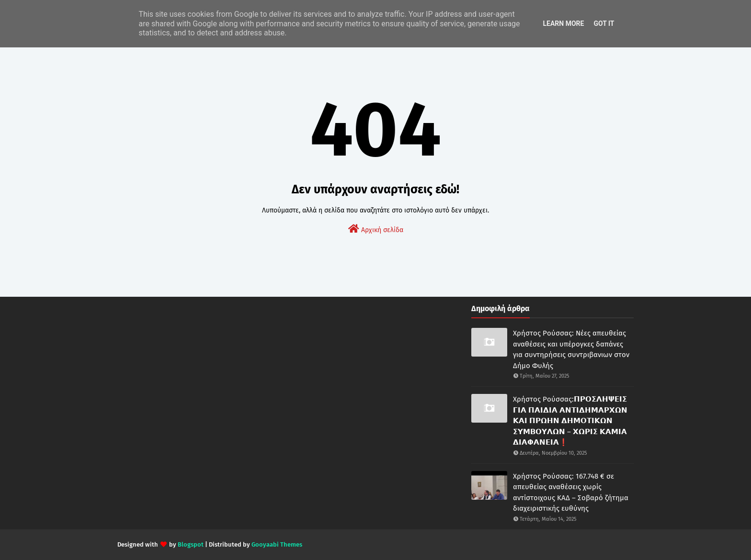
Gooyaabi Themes (277, 544)
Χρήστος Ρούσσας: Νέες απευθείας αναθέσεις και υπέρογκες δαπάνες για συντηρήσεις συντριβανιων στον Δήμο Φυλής (571, 349)
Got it (604, 23)
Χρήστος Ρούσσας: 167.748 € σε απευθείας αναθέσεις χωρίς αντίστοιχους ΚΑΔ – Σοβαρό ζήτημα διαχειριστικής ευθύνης (571, 493)
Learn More (563, 23)
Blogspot (191, 544)
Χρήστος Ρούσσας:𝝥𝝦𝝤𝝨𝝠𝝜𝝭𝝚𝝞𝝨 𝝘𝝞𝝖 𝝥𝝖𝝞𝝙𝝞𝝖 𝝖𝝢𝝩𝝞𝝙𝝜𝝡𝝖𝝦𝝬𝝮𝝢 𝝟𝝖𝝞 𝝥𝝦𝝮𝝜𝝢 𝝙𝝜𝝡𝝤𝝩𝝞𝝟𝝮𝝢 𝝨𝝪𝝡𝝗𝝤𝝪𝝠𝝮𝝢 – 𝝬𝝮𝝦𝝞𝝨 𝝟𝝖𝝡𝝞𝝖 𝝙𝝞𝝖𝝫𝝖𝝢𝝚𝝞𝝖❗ (570, 421)
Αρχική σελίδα (376, 229)
